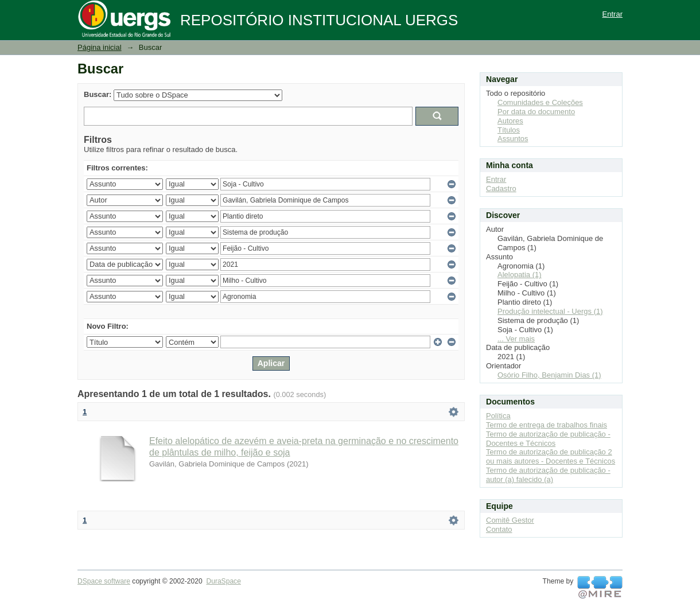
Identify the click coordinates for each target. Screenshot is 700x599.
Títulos (509, 130)
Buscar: (98, 94)
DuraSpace (223, 581)
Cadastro (501, 188)
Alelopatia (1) (520, 275)
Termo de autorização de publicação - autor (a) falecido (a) (548, 475)
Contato (499, 529)
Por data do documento (536, 112)
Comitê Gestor (510, 520)
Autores (510, 121)
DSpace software (104, 581)
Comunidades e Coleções (540, 102)
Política (498, 416)
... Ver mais (516, 339)
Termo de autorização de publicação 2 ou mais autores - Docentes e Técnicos (551, 456)
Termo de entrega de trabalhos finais (547, 425)
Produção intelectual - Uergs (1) (550, 311)
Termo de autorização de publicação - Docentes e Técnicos (548, 439)
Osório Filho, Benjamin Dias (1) (549, 375)
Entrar (612, 14)
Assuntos (513, 139)
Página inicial (100, 47)
